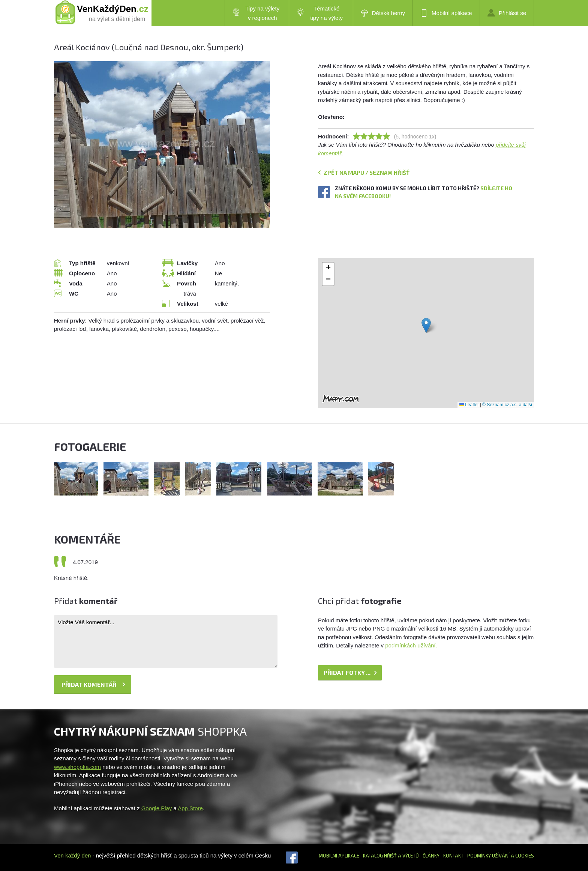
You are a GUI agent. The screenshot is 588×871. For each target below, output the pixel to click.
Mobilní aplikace (446, 13)
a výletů (408, 856)
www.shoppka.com (77, 767)
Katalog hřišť (380, 856)
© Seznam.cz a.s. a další (507, 405)
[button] (426, 325)
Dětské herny (383, 13)
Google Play (157, 808)
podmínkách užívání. (411, 645)
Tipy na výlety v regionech (256, 13)
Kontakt (453, 856)
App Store (190, 808)
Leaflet (469, 405)
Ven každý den (72, 855)
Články (431, 856)
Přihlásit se (507, 13)
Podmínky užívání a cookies (501, 856)
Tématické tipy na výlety (320, 13)
